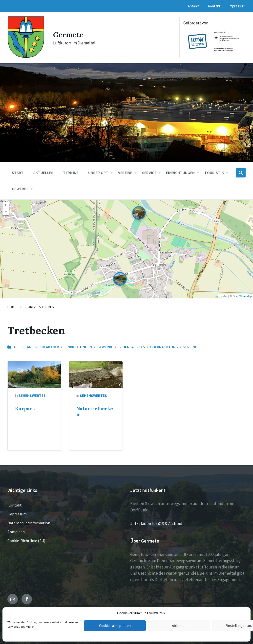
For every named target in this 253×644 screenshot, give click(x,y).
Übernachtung (164, 347)
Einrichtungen (78, 347)
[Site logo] (26, 57)
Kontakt (15, 505)
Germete (69, 35)
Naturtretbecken (95, 411)
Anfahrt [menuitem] (194, 6)
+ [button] (6, 205)
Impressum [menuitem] (237, 6)
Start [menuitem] (18, 173)
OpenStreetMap (242, 296)
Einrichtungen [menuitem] (180, 173)
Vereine (190, 347)
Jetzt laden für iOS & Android (156, 524)
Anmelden (16, 532)
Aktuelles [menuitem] (43, 173)
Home (12, 307)
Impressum (17, 514)
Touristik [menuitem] (214, 173)
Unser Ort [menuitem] (98, 173)
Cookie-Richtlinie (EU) (26, 541)
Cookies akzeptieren (115, 626)
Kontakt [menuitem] (214, 6)
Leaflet (223, 296)
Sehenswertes (132, 347)
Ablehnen (179, 626)
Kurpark (25, 409)
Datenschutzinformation (29, 523)
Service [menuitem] (149, 173)
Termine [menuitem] (71, 173)
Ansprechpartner (43, 347)
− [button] (6, 212)
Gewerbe (105, 347)
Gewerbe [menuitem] (20, 189)
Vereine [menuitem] (125, 173)
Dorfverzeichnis (40, 307)
